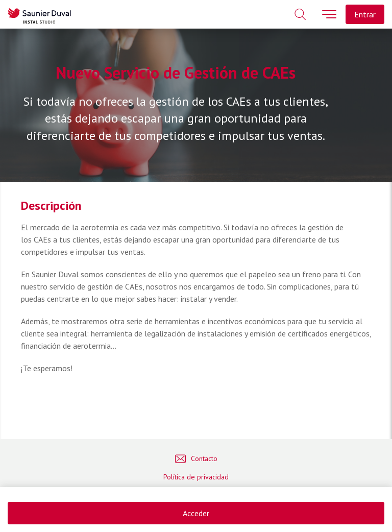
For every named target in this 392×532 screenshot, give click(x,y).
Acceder (196, 513)
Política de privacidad (196, 477)
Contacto (196, 459)
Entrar (365, 14)
